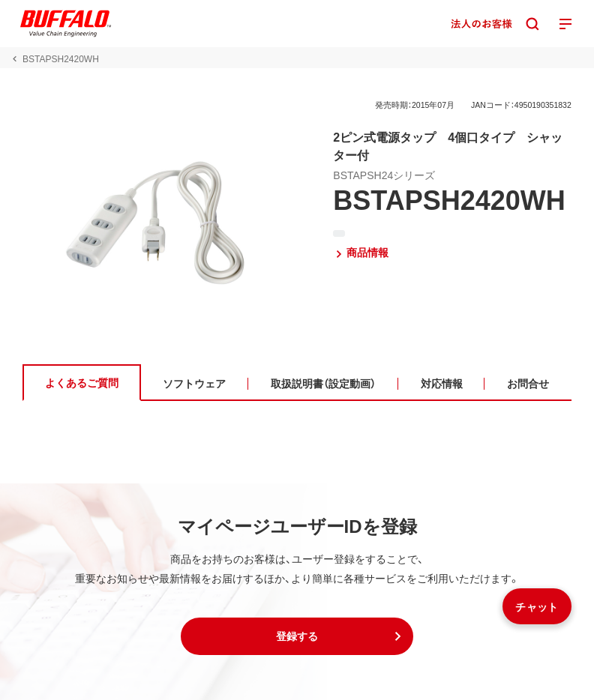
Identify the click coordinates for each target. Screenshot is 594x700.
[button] (297, 636)
